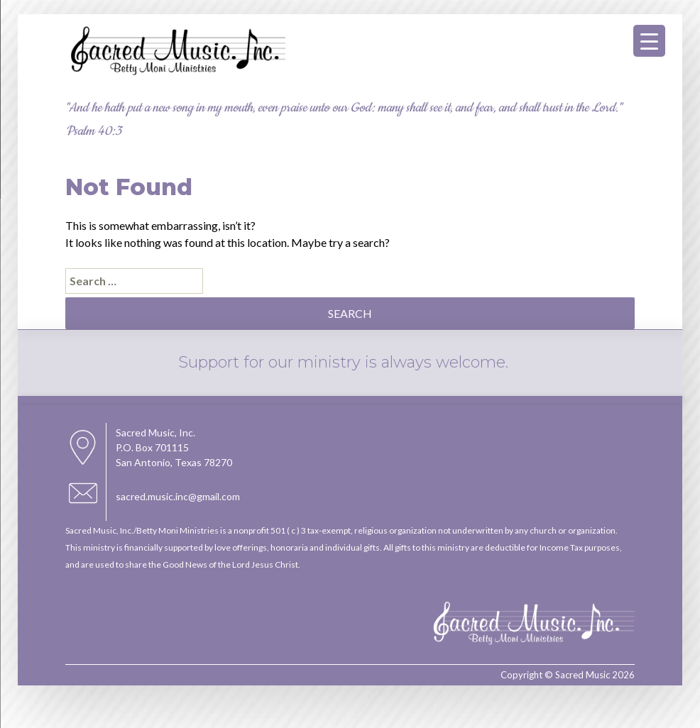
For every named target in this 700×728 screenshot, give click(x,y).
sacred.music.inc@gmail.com (178, 496)
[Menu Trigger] (649, 41)
